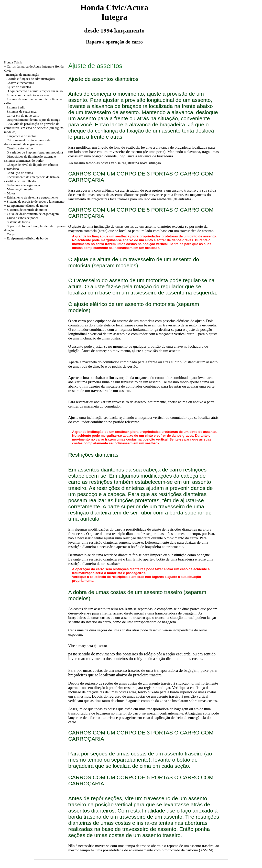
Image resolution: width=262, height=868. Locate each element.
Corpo (11, 234)
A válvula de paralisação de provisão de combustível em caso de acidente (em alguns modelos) (34, 128)
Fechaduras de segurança (23, 185)
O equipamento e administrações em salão (35, 91)
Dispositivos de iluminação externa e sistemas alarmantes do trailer (30, 158)
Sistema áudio (16, 107)
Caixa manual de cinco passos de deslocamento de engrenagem (27, 142)
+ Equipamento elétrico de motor (26, 206)
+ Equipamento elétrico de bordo (26, 238)
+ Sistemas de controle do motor (26, 210)
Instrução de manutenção (23, 75)
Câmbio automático (20, 148)
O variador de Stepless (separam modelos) (35, 152)
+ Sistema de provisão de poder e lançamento (34, 201)
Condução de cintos (20, 173)
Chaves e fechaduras (20, 83)
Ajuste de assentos (19, 87)
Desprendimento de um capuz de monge (33, 120)
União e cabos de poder (23, 218)
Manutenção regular (20, 189)
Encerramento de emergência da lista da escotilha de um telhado (32, 179)
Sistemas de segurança (22, 111)
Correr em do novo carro (23, 116)
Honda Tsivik (13, 62)
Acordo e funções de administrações (30, 79)
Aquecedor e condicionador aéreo (29, 95)
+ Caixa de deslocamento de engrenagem (31, 214)
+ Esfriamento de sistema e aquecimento (31, 197)
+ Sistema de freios (17, 222)
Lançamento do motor (21, 136)
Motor (11, 193)
